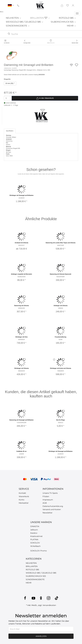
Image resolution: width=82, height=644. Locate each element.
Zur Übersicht (7, 43)
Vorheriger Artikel (27, 43)
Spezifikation (10, 131)
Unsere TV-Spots (50, 493)
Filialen (46, 496)
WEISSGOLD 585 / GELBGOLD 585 (25, 22)
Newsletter (48, 513)
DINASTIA (35, 526)
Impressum (48, 500)
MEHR (72, 26)
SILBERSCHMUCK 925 (63, 22)
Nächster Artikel (75, 43)
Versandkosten (49, 605)
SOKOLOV (35, 543)
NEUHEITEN (14, 18)
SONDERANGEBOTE (18, 26)
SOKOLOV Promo (39, 551)
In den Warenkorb (45, 98)
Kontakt (22, 493)
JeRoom (34, 530)
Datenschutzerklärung (53, 506)
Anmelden (41, 636)
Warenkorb (24, 496)
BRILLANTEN (40, 18)
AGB (45, 503)
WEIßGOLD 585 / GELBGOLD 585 (41, 573)
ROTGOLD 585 (67, 18)
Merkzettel (24, 503)
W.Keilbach (35, 546)
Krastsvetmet (36, 536)
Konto (22, 500)
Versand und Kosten (52, 509)
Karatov (34, 533)
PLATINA (34, 540)
